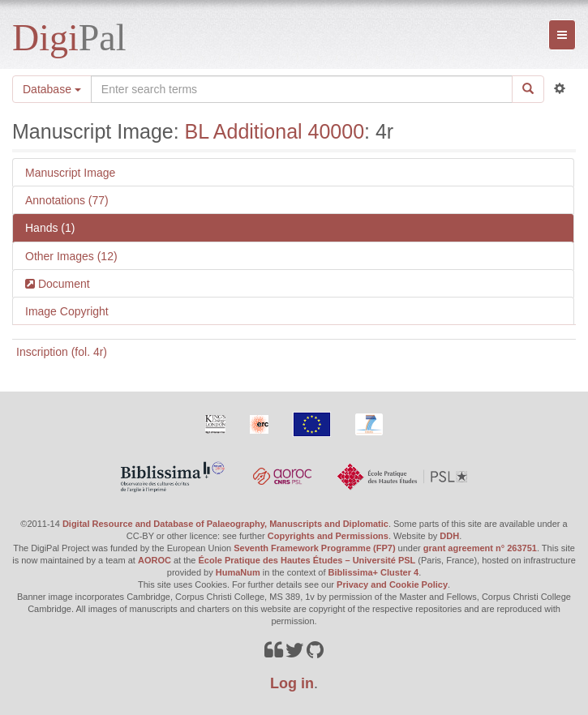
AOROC (155, 560)
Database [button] (52, 89)
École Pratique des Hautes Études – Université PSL (307, 560)
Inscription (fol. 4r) (62, 352)
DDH (449, 536)
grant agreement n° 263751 (480, 548)
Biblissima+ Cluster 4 (374, 572)
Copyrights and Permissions (328, 536)
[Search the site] (302, 89)
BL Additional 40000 (275, 131)
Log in (292, 683)
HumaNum (238, 572)
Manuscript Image (70, 173)
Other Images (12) (71, 256)
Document (62, 284)
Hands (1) (50, 228)
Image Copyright (67, 311)
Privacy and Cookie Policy (392, 584)
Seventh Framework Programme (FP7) (314, 548)
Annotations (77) (67, 200)
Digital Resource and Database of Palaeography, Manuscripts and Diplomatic (225, 524)
